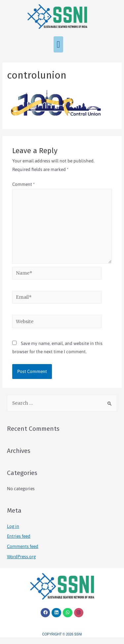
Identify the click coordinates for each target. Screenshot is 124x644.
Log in (13, 526)
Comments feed (23, 546)
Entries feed (19, 536)
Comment (23, 184)
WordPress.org (21, 557)
